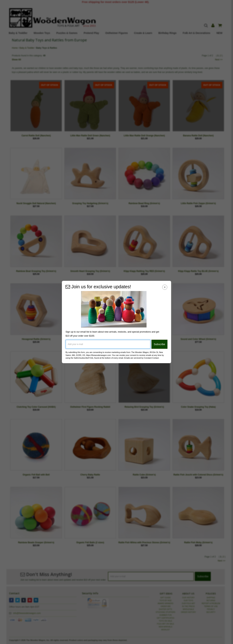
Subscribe (159, 344)
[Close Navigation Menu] (165, 287)
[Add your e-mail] (108, 344)
